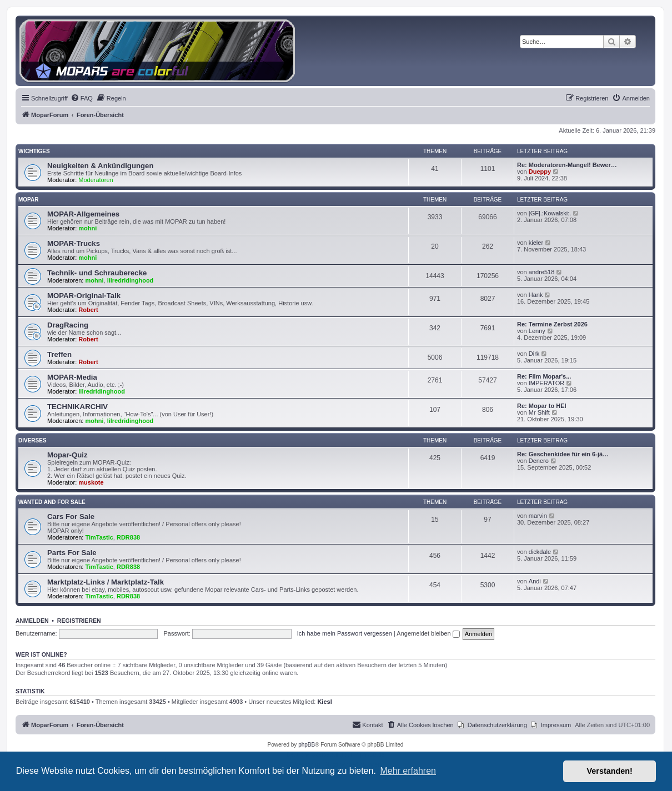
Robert (88, 310)
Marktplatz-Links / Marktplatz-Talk (106, 582)
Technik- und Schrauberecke (97, 273)
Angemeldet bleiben (428, 633)
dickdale (540, 552)
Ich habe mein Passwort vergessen (345, 633)
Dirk (534, 354)
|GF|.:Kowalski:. (550, 213)
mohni (87, 228)
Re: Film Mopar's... (544, 376)
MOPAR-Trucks (74, 243)
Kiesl (324, 702)
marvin (538, 516)
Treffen (59, 354)
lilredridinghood (131, 280)
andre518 (542, 272)
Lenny (537, 331)
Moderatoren (96, 180)
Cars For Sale (71, 517)
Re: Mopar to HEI (542, 406)
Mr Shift (539, 412)
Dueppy (540, 172)
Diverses (32, 440)
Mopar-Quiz (67, 455)
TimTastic (99, 537)
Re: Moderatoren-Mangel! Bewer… (567, 165)
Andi (535, 581)
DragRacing (68, 325)
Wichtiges (34, 151)
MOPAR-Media (72, 377)
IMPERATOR (546, 383)
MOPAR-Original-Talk (84, 296)
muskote (91, 482)
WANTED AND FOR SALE (52, 502)
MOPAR (28, 200)
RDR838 (128, 537)
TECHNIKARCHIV (77, 407)
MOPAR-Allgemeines (83, 214)
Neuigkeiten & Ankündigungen (100, 166)
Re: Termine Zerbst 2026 (552, 324)
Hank (536, 295)
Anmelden (32, 621)
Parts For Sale (72, 553)
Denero (539, 461)
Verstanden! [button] (610, 771)
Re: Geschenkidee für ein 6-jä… (563, 454)
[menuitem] (82, 98)
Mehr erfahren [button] (408, 771)
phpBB (307, 745)
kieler (536, 243)
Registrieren (79, 621)
